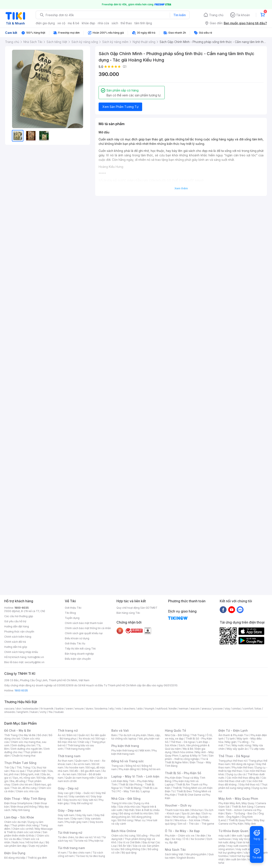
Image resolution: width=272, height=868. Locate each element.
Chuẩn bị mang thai (24, 756)
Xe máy (176, 839)
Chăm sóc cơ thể (23, 829)
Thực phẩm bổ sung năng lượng (243, 786)
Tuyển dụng (72, 618)
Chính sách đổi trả (15, 642)
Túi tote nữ (81, 841)
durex (89, 709)
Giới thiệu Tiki (73, 608)
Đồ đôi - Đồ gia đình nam (85, 771)
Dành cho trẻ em (22, 784)
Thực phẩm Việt (36, 771)
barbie (60, 709)
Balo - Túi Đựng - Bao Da (241, 813)
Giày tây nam (84, 815)
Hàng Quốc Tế (175, 730)
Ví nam (62, 853)
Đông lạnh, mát (30, 774)
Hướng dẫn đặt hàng (17, 626)
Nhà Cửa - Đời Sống (126, 799)
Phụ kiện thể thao (243, 767)
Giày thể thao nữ (249, 784)
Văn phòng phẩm (196, 854)
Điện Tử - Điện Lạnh (233, 730)
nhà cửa (103, 23)
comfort (248, 709)
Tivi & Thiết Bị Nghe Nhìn (186, 761)
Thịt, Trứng (23, 767)
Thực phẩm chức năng (25, 825)
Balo (114, 735)
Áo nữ (61, 735)
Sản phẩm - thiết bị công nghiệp (189, 757)
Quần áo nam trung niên (80, 778)
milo (119, 709)
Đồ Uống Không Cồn (133, 849)
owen (69, 709)
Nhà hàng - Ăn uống (185, 817)
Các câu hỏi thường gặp (19, 616)
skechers (129, 709)
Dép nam (77, 819)
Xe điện (201, 836)
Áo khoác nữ (86, 739)
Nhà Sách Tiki (175, 850)
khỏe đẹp (89, 23)
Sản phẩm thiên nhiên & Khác (26, 834)
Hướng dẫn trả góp (16, 647)
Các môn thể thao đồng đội (243, 778)
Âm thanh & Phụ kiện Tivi (234, 735)
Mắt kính (145, 750)
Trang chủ (216, 15)
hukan (34, 712)
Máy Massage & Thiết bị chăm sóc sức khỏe (28, 830)
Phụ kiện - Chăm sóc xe (180, 836)
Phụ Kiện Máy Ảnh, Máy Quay (236, 803)
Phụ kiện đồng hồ (129, 769)
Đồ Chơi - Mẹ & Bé (18, 730)
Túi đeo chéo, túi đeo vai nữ (75, 837)
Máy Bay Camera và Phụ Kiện (242, 822)
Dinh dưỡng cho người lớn (27, 749)
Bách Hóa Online (124, 831)
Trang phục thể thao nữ (233, 761)
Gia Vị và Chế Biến (129, 842)
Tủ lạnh (230, 739)
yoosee (218, 709)
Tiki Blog (70, 613)
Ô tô (186, 839)
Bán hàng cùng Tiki (128, 613)
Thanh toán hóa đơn (177, 810)
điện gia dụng (45, 23)
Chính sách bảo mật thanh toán (84, 623)
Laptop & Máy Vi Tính (194, 756)
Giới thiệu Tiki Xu (75, 643)
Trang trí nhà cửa (122, 803)
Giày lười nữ (90, 800)
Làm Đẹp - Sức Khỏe (19, 817)
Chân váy (84, 742)
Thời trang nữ (68, 730)
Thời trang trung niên (78, 749)
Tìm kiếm (180, 15)
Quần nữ (84, 735)
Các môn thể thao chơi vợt (242, 779)
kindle (173, 709)
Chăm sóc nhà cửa (27, 791)
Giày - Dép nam (69, 810)
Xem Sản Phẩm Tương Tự (120, 107)
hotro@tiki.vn (36, 657)
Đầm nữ (72, 735)
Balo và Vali (120, 730)
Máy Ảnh (251, 824)
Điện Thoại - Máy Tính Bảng (25, 799)
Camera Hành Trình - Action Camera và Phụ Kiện (242, 810)
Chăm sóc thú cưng (123, 836)
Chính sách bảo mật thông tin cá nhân (88, 628)
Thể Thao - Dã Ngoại (234, 756)
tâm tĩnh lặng (143, 23)
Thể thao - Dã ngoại (183, 742)
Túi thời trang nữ (70, 833)
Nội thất (129, 810)
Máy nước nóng (242, 745)
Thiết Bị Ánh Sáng (242, 807)
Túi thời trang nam (71, 848)
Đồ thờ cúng (125, 820)
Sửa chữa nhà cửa (129, 807)
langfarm (23, 712)
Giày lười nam (66, 815)
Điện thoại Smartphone (18, 803)
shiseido (10, 712)
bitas (258, 709)
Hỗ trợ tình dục (35, 842)
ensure (79, 709)
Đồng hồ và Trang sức (127, 761)
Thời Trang (198, 735)
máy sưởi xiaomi (246, 849)
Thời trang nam (69, 756)
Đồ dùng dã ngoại (243, 764)
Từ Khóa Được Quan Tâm (237, 831)
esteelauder (31, 709)
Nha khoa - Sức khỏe (188, 820)
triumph (150, 709)
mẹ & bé (74, 23)
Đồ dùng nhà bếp (15, 858)
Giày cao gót (66, 793)
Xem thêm (181, 188)
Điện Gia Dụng (15, 853)
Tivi (228, 745)
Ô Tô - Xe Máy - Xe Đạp (182, 831)
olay (227, 709)
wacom (195, 709)
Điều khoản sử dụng (77, 638)
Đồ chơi (42, 735)
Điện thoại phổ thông (24, 807)
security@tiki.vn (35, 662)
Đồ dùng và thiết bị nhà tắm (136, 813)
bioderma (101, 709)
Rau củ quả (18, 771)
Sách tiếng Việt (174, 854)
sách (115, 23)
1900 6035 (21, 690)
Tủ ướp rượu (257, 749)
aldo (140, 709)
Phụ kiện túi (96, 841)
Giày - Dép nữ (68, 788)
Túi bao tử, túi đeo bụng (90, 856)
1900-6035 (22, 608)
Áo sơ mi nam (82, 764)
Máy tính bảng (21, 810)
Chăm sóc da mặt (15, 822)
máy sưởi (224, 836)
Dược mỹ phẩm (38, 846)
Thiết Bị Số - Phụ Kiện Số (183, 773)
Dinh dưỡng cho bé (23, 745)
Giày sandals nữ (79, 796)
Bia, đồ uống (18, 781)
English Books (186, 858)
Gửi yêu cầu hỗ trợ (15, 621)
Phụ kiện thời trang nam (134, 752)
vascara (9, 709)
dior (19, 709)
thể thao (126, 23)
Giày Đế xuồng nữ (82, 803)
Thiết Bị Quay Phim (240, 820)
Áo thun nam (65, 761)
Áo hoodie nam (75, 767)
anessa (206, 709)
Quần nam (81, 761)
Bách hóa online (183, 752)
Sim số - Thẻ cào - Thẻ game (196, 824)
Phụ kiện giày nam (76, 822)
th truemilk (47, 709)
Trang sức (118, 766)
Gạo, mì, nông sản (24, 778)
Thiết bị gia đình (37, 858)
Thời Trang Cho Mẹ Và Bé (20, 735)
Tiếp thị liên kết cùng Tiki (80, 649)
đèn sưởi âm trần (236, 859)
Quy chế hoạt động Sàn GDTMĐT (137, 608)
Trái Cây (9, 767)
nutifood (162, 709)
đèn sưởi (237, 836)
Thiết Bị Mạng (132, 788)
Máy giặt (231, 742)
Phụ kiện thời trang (125, 746)
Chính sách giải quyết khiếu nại (84, 633)
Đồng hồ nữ (133, 766)
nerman (184, 709)
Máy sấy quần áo (237, 749)
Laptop (146, 791)
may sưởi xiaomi (237, 846)
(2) (125, 66)
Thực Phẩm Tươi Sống (20, 763)
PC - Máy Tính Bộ (128, 791)
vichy (43, 712)
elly (112, 709)
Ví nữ (97, 837)
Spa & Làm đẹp (191, 813)
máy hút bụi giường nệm (241, 851)
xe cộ (61, 23)
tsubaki (59, 712)
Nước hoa (18, 842)
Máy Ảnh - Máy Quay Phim (238, 799)
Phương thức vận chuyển (19, 632)
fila (51, 712)
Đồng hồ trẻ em (151, 769)
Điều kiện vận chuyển (78, 659)
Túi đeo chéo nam (79, 853)
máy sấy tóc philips (245, 839)
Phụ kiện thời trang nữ (124, 750)
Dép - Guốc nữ (85, 793)
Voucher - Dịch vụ (178, 805)
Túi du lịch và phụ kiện (133, 735)
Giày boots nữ (72, 800)
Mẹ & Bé (188, 749)
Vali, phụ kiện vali (149, 739)
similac (237, 709)
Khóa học (197, 810)
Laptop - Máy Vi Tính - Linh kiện (135, 776)
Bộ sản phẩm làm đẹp (27, 844)
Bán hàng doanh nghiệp (79, 654)
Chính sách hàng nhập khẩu (21, 652)
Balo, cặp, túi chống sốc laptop (136, 737)
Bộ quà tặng (129, 853)
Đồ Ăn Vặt (125, 846)
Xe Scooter (198, 839)
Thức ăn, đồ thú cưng (24, 788)
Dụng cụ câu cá (236, 774)
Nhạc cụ (140, 820)
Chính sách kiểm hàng (18, 637)
